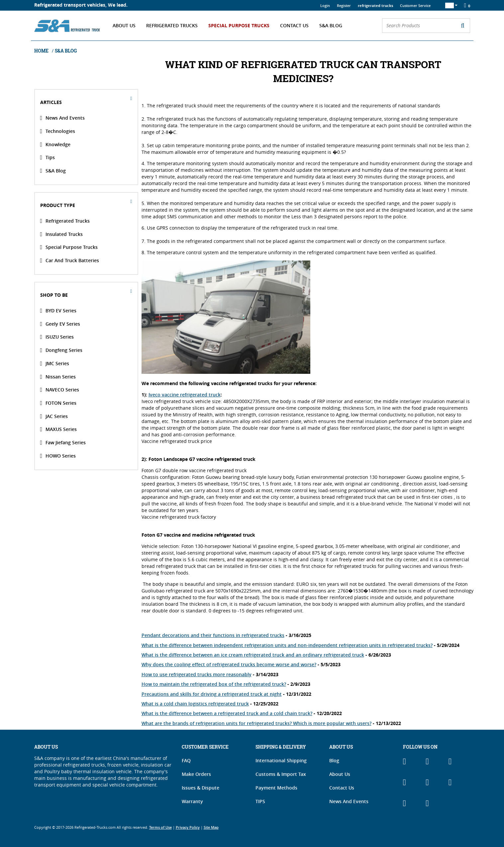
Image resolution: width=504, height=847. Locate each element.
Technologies (58, 131)
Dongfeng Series (61, 350)
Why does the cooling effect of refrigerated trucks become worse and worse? (229, 664)
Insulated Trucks (62, 234)
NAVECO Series (60, 390)
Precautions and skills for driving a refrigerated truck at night (212, 694)
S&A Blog (331, 25)
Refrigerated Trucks (172, 25)
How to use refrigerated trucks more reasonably (197, 674)
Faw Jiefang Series (63, 443)
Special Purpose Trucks (239, 25)
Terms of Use (160, 827)
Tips (48, 158)
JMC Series (55, 364)
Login (325, 5)
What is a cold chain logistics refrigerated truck (195, 704)
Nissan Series (58, 376)
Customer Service (415, 5)
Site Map (211, 827)
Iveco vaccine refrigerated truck (185, 395)
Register (344, 5)
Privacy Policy (188, 827)
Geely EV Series (60, 324)
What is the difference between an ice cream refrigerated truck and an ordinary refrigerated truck (253, 655)
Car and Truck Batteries (70, 261)
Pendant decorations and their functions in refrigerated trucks (213, 635)
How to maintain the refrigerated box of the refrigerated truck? (214, 684)
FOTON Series (58, 403)
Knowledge (55, 144)
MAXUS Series (59, 429)
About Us (124, 25)
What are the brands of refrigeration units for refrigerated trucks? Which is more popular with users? (256, 723)
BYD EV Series (58, 311)
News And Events (63, 118)
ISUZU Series (57, 337)
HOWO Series (58, 456)
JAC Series (54, 416)
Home (42, 51)
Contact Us (294, 25)
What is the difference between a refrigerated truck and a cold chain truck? (227, 713)
